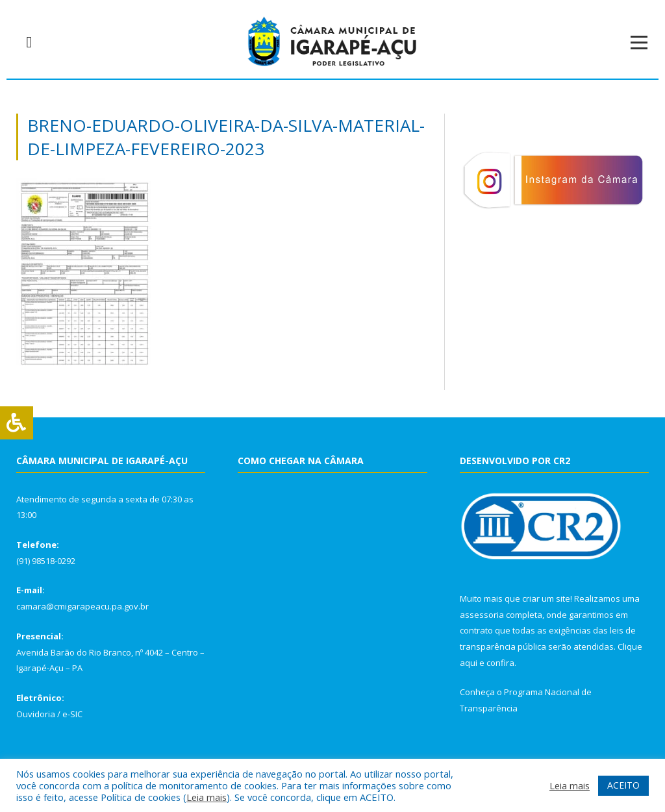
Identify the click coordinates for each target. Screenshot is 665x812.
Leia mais (207, 797)
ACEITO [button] (623, 785)
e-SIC (72, 714)
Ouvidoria (36, 714)
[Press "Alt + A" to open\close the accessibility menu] (17, 423)
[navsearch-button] (29, 42)
